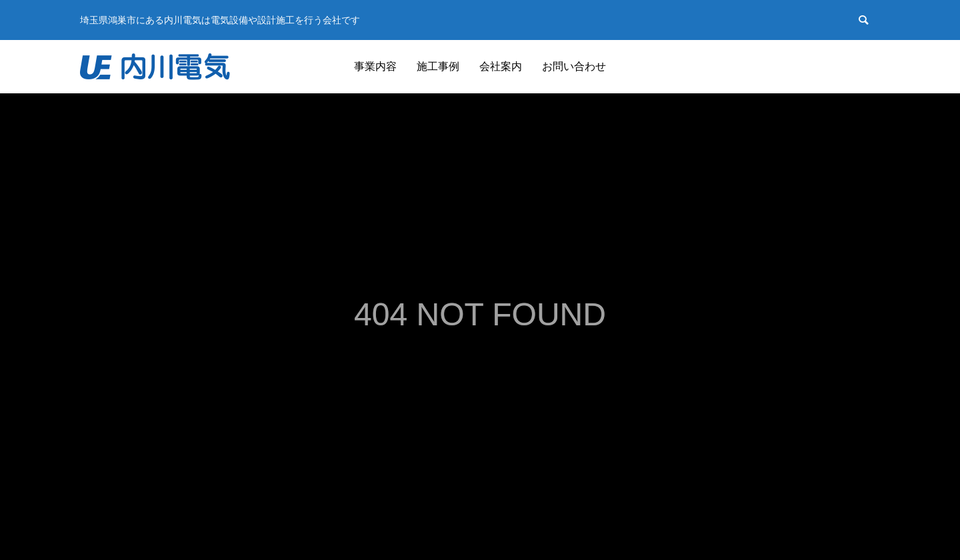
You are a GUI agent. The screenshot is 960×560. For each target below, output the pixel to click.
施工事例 (438, 66)
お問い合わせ (574, 66)
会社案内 (501, 66)
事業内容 (375, 66)
